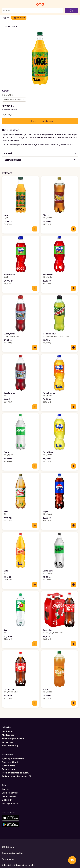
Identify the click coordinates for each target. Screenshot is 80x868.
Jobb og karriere (10, 793)
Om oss (6, 789)
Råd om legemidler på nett (16, 776)
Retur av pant (9, 769)
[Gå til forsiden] (40, 4)
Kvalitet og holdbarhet (13, 738)
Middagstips (8, 735)
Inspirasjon (7, 731)
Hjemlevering (9, 766)
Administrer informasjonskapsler (18, 865)
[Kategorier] (5, 4)
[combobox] (34, 11)
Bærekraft (7, 800)
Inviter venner (9, 796)
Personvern (8, 859)
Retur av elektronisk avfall (15, 773)
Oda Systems (10, 803)
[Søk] (4, 11)
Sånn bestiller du (11, 762)
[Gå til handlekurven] (71, 11)
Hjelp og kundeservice (13, 759)
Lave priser (8, 742)
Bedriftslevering (10, 746)
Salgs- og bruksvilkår (13, 853)
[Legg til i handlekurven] (35, 229)
